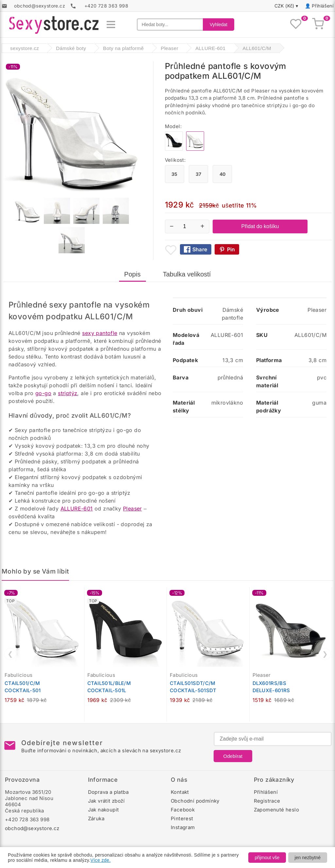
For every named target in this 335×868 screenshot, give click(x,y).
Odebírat (233, 756)
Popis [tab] (132, 274)
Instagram (183, 827)
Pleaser (132, 509)
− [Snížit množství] (172, 226)
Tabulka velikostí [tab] (187, 274)
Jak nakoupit (104, 810)
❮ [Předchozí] (10, 654)
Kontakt (180, 792)
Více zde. (100, 860)
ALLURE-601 (77, 509)
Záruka (96, 818)
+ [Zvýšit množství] (203, 226)
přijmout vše (267, 858)
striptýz (68, 393)
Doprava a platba (108, 792)
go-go (43, 393)
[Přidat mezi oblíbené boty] (171, 250)
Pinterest (182, 818)
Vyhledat (219, 25)
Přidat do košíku (260, 226)
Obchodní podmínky (195, 801)
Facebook (183, 810)
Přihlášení (323, 6)
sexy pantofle (100, 333)
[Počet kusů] (187, 226)
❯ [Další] (325, 654)
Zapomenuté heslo (276, 810)
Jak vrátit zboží (106, 801)
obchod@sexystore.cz (32, 828)
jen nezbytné (308, 858)
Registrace (267, 801)
